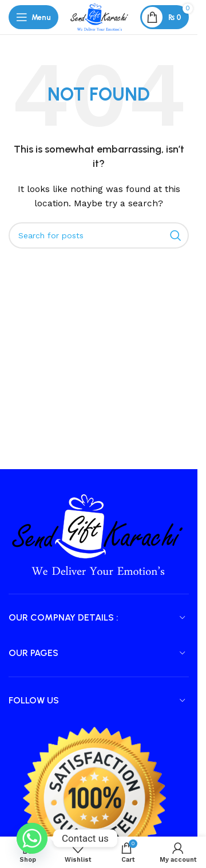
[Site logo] (99, 17)
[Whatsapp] (32, 838)
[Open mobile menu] (33, 17)
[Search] (99, 235)
